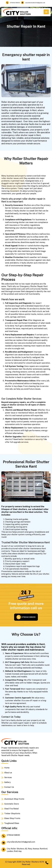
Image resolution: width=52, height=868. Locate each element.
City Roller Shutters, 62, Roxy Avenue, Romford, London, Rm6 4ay (25, 850)
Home (7, 768)
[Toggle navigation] (46, 12)
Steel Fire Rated (11, 809)
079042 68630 (13, 3)
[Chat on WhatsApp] (47, 863)
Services (8, 777)
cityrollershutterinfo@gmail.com (33, 3)
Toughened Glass (12, 823)
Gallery (7, 782)
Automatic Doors (12, 804)
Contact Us (9, 787)
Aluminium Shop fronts (14, 799)
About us (8, 773)
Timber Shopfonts (12, 814)
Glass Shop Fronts (12, 818)
